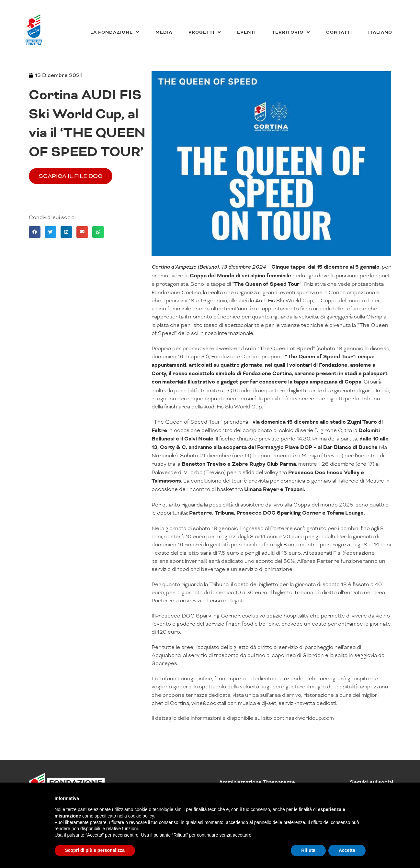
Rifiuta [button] (308, 850)
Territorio (291, 32)
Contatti (339, 32)
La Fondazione (115, 32)
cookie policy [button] (141, 816)
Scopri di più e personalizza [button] (95, 850)
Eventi (246, 32)
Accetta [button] (347, 850)
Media (164, 32)
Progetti (205, 32)
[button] (35, 232)
